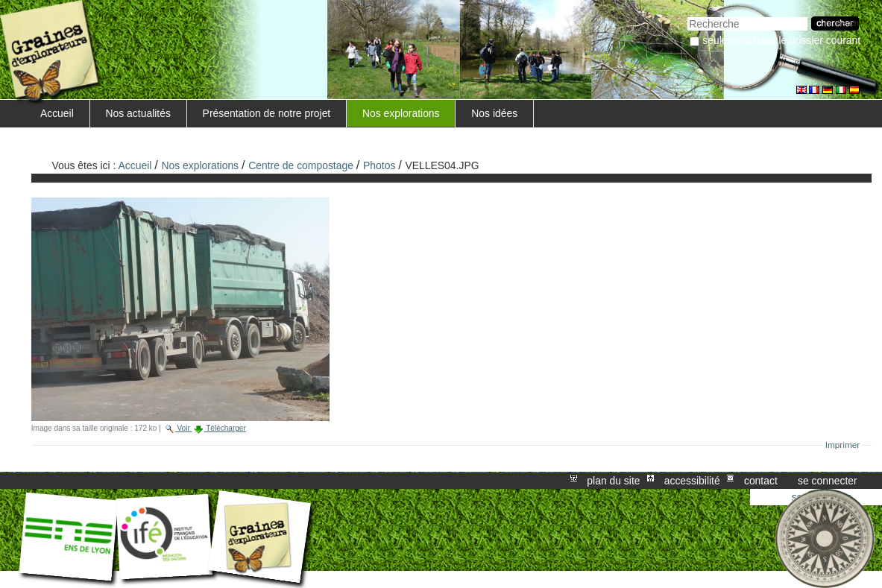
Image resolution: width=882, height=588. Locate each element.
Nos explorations (401, 113)
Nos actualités (138, 113)
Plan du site (613, 481)
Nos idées (494, 113)
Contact (761, 481)
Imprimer (843, 445)
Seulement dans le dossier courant (781, 40)
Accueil (57, 113)
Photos (379, 165)
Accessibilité (692, 481)
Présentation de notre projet (267, 113)
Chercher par (687, 15)
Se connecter (828, 481)
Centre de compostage (301, 165)
